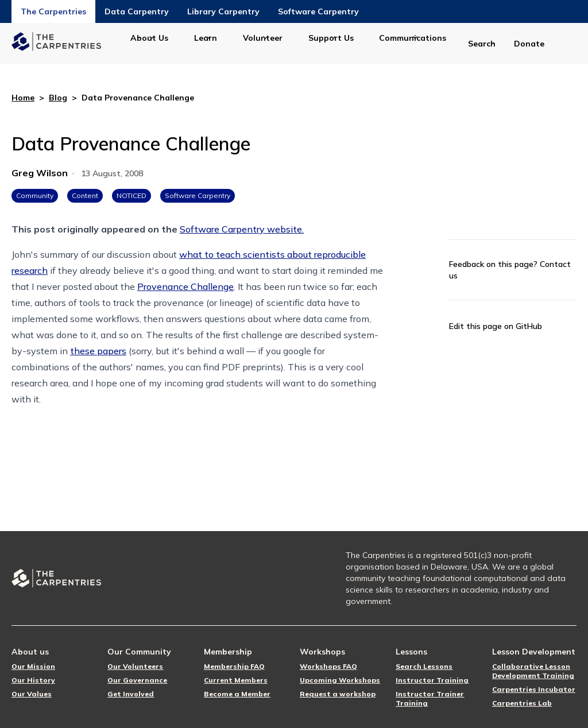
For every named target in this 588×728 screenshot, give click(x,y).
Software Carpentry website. (242, 229)
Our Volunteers (135, 666)
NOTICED (131, 195)
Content (85, 195)
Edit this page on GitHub (496, 326)
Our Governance (137, 680)
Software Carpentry (318, 11)
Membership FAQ (234, 666)
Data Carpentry (137, 11)
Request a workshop (338, 694)
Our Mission (33, 666)
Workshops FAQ (328, 666)
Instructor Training (432, 680)
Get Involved (131, 694)
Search (482, 44)
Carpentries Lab (522, 703)
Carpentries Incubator (534, 689)
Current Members (236, 680)
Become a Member (237, 694)
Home (23, 98)
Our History (33, 680)
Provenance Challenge (185, 286)
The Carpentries (53, 11)
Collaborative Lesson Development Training (533, 671)
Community (35, 195)
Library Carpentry (223, 11)
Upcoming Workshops (340, 680)
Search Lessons (424, 666)
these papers (98, 351)
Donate (529, 44)
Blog (58, 98)
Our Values (32, 694)
